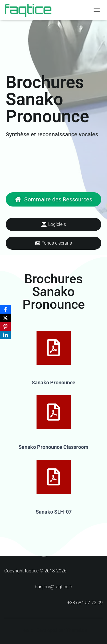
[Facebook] (5, 309)
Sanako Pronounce (53, 383)
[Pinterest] (5, 326)
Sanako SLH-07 (54, 512)
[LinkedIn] (5, 335)
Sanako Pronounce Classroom (53, 447)
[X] (5, 318)
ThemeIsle (77, 630)
